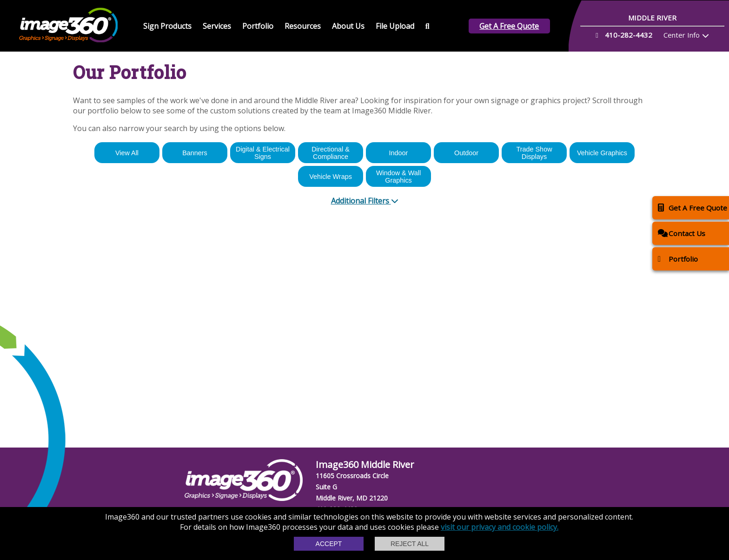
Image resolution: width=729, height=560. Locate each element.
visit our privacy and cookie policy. (500, 527)
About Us (348, 26)
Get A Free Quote (509, 26)
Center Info (682, 35)
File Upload (395, 26)
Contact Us (682, 233)
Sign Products (167, 26)
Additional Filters (365, 201)
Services (217, 26)
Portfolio (258, 26)
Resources (303, 26)
